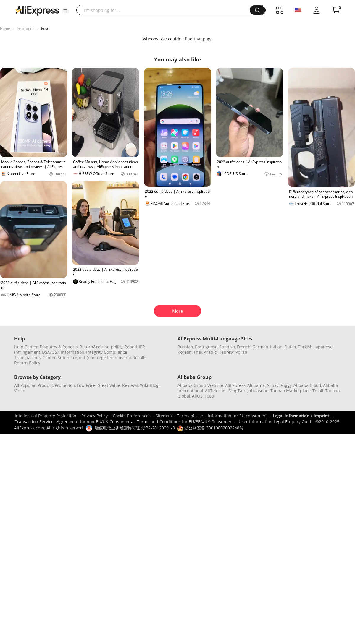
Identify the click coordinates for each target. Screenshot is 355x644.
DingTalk (237, 391)
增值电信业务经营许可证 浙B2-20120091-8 (135, 428)
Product (45, 385)
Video (20, 391)
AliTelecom (216, 391)
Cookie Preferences (132, 416)
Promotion (65, 385)
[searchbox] (165, 10)
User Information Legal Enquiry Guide (276, 422)
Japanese (323, 347)
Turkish (305, 347)
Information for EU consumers (238, 416)
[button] (65, 11)
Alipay (273, 385)
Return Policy (27, 363)
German (260, 347)
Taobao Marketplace (291, 391)
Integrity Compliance (107, 352)
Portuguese (206, 347)
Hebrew (226, 352)
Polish (241, 352)
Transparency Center (35, 357)
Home (5, 29)
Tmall (318, 391)
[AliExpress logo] (37, 10)
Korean (185, 352)
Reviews (130, 385)
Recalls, (140, 357)
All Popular (25, 385)
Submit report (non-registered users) (94, 357)
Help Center (26, 347)
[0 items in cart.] (336, 10)
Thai (198, 352)
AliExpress (235, 385)
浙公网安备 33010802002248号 (210, 428)
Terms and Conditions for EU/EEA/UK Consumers (185, 422)
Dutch (290, 347)
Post (45, 29)
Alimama (256, 385)
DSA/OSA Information (63, 352)
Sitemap (164, 416)
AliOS (197, 396)
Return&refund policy (101, 347)
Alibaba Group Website (200, 385)
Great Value (109, 385)
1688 (209, 396)
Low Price (86, 385)
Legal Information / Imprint (301, 416)
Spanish (227, 347)
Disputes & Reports (59, 347)
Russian (185, 347)
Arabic (210, 352)
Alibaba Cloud (307, 385)
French (244, 347)
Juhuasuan (258, 391)
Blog (154, 385)
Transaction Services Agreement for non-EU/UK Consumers (73, 422)
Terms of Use (190, 416)
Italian (276, 347)
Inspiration (26, 29)
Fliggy (286, 385)
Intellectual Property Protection (46, 416)
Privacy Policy (95, 416)
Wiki (144, 385)
